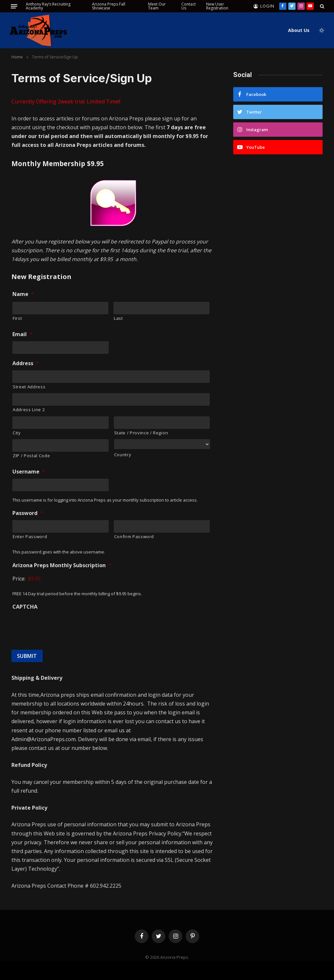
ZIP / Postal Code (31, 456)
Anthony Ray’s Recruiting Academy (48, 6)
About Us (299, 30)
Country (123, 455)
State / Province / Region (141, 433)
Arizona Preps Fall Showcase (109, 6)
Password (28, 513)
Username (29, 472)
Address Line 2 (29, 410)
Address (26, 363)
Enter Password (30, 537)
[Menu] (14, 6)
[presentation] (62, 627)
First (17, 318)
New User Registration (217, 6)
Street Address (29, 387)
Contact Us (189, 6)
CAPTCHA (25, 607)
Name (23, 294)
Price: (19, 579)
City (17, 433)
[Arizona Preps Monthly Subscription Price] (57, 579)
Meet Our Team (157, 6)
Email (22, 334)
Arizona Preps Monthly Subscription (62, 565)
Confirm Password (134, 537)
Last (118, 318)
